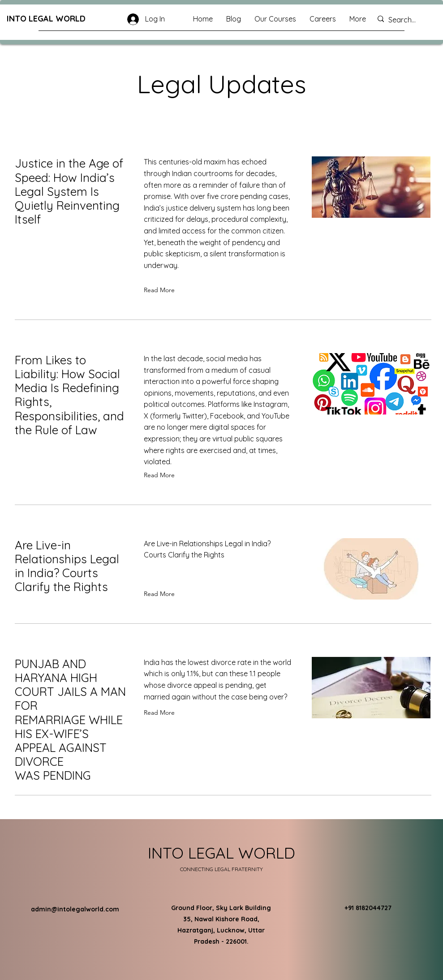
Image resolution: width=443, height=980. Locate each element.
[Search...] (407, 20)
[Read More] (161, 290)
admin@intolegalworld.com (75, 909)
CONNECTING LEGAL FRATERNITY (221, 869)
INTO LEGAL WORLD (46, 19)
